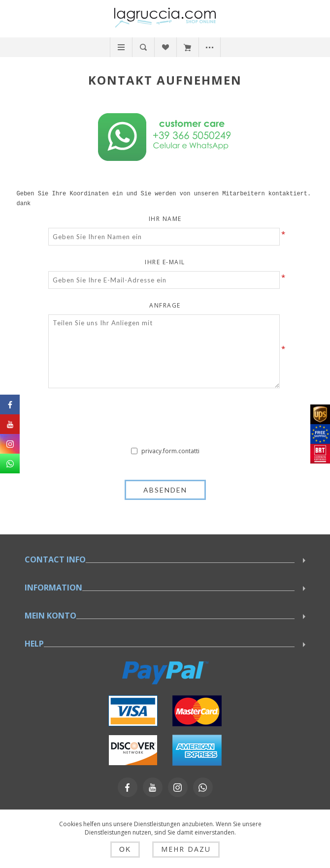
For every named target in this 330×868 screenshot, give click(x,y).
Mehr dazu (183, 850)
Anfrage (165, 305)
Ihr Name (165, 219)
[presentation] (165, 420)
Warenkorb (187, 47)
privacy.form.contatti (170, 451)
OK (128, 850)
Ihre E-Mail (165, 262)
